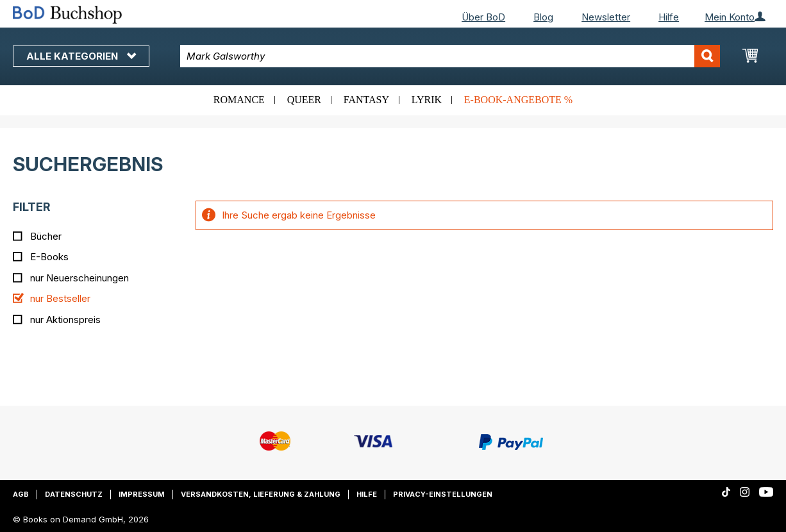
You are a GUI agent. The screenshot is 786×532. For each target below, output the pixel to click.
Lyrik (427, 100)
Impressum (142, 494)
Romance (239, 100)
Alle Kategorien (81, 56)
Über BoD (483, 17)
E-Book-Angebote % (518, 100)
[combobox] (450, 56)
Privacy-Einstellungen (443, 494)
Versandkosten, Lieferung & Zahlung (261, 494)
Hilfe (669, 17)
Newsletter (606, 17)
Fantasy (366, 100)
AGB (21, 494)
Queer (304, 100)
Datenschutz (74, 494)
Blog (543, 17)
